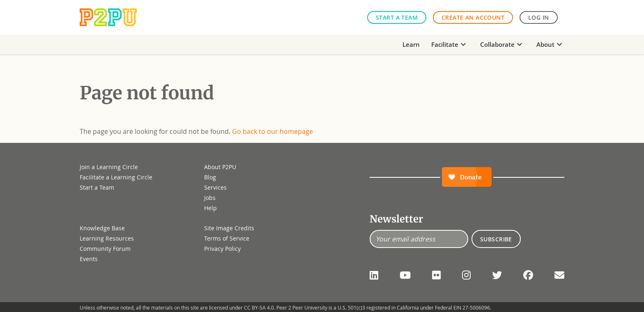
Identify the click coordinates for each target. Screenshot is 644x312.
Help (210, 208)
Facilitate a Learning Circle (116, 177)
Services (215, 187)
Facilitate (450, 44)
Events (89, 259)
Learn (411, 44)
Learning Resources (107, 238)
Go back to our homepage (273, 131)
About (550, 44)
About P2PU (220, 167)
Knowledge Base (102, 228)
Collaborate (502, 44)
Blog (210, 177)
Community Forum (105, 249)
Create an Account (473, 17)
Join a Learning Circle (109, 167)
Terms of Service (227, 238)
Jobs (210, 198)
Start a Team (397, 17)
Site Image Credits (229, 228)
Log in (539, 17)
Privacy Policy (222, 249)
